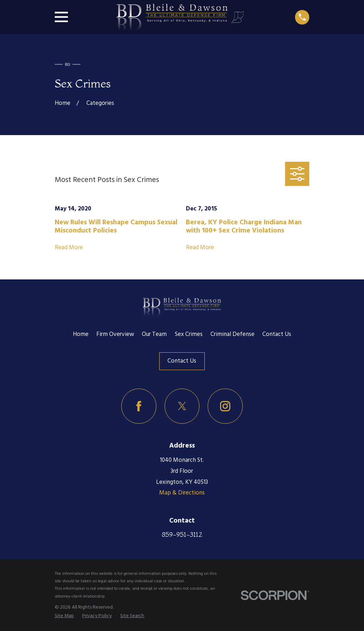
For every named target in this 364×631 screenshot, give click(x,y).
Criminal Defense (232, 334)
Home (81, 334)
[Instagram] (225, 406)
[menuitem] (64, 616)
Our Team (154, 334)
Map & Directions (182, 493)
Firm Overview (115, 334)
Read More (69, 248)
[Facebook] (139, 406)
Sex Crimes (189, 334)
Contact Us (277, 334)
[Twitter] (182, 406)
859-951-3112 (182, 534)
